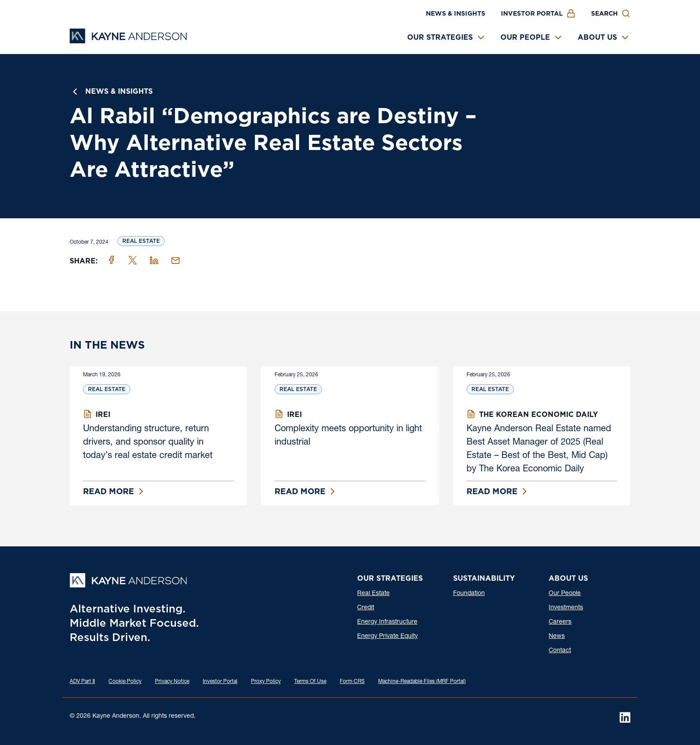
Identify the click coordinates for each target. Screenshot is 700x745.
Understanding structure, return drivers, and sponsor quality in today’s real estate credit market (148, 443)
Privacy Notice (172, 682)
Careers (560, 622)
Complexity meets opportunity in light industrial (348, 436)
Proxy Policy (266, 682)
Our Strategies (440, 37)
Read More (108, 491)
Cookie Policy (125, 682)
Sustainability (484, 578)
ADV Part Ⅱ (82, 682)
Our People (525, 37)
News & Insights (456, 13)
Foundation (469, 594)
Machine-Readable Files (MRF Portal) (422, 682)
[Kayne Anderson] (128, 40)
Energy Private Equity (387, 637)
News (557, 637)
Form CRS (352, 682)
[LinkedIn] (625, 717)
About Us (597, 37)
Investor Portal (532, 13)
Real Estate (141, 241)
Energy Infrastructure (387, 622)
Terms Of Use (310, 682)
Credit (366, 608)
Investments (566, 608)
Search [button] (604, 13)
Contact (560, 651)
